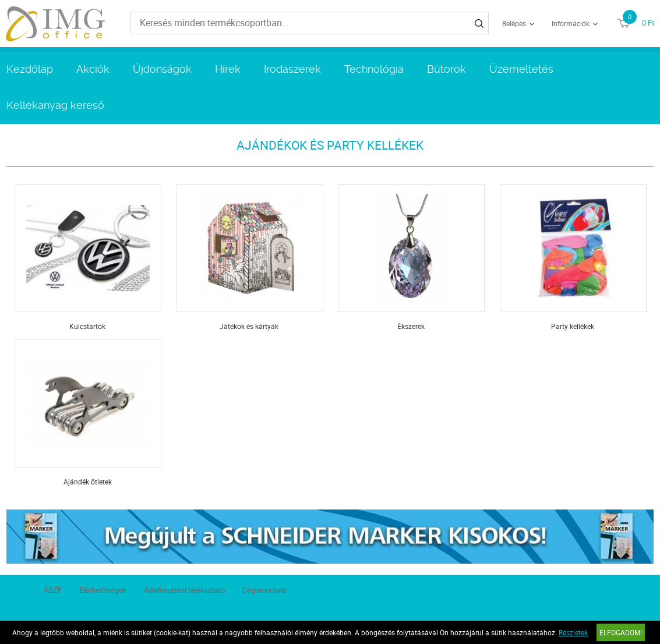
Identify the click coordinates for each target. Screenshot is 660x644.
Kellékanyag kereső (55, 105)
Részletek (573, 632)
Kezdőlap (30, 69)
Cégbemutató (264, 590)
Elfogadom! (621, 632)
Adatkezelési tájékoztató (184, 590)
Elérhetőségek (103, 590)
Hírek (228, 69)
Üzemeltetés (521, 69)
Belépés (514, 23)
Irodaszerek (292, 69)
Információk (571, 23)
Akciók (93, 69)
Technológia (374, 69)
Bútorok (447, 69)
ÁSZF (53, 590)
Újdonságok (162, 69)
